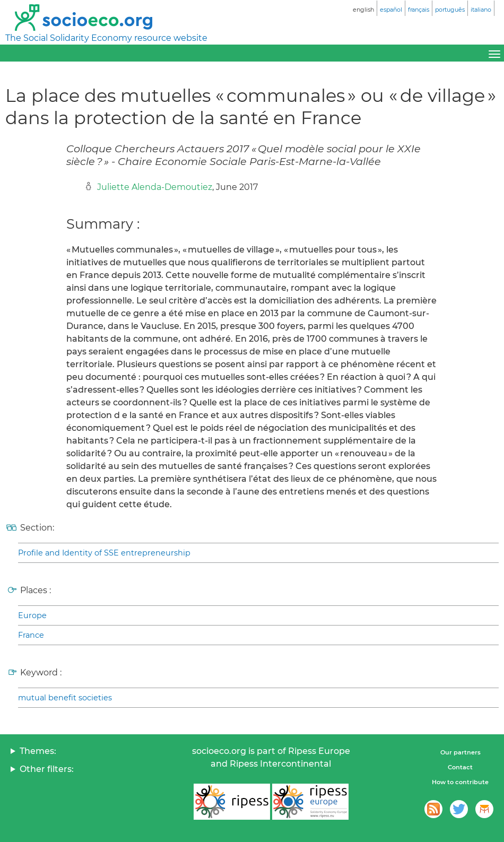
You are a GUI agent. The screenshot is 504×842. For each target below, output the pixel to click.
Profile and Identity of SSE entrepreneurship (104, 553)
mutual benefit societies (65, 698)
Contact (460, 767)
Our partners (460, 752)
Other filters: (47, 769)
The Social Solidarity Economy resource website (106, 38)
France (31, 635)
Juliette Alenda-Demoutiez (155, 187)
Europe (32, 615)
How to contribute (460, 782)
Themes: (38, 751)
